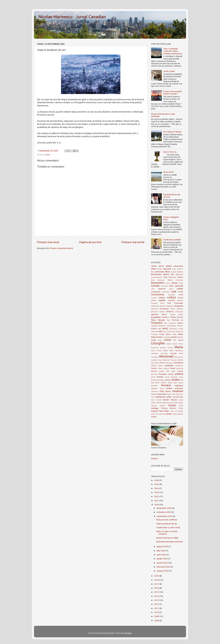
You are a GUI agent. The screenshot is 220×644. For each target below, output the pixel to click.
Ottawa (154, 366)
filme (153, 320)
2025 (157, 484)
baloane (180, 272)
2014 (157, 596)
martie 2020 (162, 563)
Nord (162, 363)
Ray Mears (155, 383)
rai (182, 380)
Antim (154, 269)
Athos (167, 272)
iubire (181, 334)
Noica (157, 363)
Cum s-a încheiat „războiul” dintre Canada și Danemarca (173, 51)
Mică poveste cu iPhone (167, 520)
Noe (153, 363)
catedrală (179, 286)
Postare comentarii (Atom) (61, 248)
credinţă (171, 297)
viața (160, 414)
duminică (155, 309)
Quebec (176, 380)
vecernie (154, 414)
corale (180, 292)
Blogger (128, 633)
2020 (157, 504)
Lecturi (168, 340)
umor (172, 411)
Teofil (181, 406)
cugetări (162, 300)
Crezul (180, 298)
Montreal (166, 356)
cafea (181, 283)
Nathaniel (166, 360)
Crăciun (162, 298)
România (166, 385)
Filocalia (161, 320)
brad (153, 280)
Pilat (168, 371)
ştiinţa (159, 403)
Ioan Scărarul (168, 331)
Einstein (180, 309)
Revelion (154, 386)
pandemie (169, 365)
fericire (180, 317)
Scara (162, 388)
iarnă (47, 155)
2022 (157, 496)
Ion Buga (177, 331)
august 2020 (162, 546)
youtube (180, 414)
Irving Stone (165, 334)
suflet (169, 397)
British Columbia (175, 280)
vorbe (174, 414)
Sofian (169, 394)
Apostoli (167, 269)
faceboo (165, 317)
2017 (157, 584)
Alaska (169, 266)
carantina (164, 286)
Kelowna (180, 337)
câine (171, 289)
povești (171, 374)
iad (160, 329)
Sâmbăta (154, 388)
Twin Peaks (164, 411)
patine (166, 368)
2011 (157, 608)
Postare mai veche (133, 242)
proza (181, 377)
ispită (174, 334)
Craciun (154, 298)
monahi (173, 353)
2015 (157, 592)
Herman (180, 326)
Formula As (178, 320)
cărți (153, 289)
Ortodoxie (178, 363)
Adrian (161, 266)
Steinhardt (160, 397)
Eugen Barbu (177, 314)
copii (174, 291)
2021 (157, 500)
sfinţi (162, 391)
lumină (175, 344)
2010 (157, 612)
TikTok (181, 408)
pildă (173, 371)
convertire (166, 292)
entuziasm (179, 312)
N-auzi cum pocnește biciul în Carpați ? (172, 93)
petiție (162, 371)
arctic (174, 269)
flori (168, 320)
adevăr (154, 266)
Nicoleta (180, 360)
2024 (157, 488)
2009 (157, 616)
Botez (180, 277)
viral (164, 414)
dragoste (179, 306)
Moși (176, 357)
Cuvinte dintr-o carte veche (168, 527)
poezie (180, 371)
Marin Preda (156, 351)
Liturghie (158, 343)
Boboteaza (172, 277)
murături (154, 360)
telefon (162, 406)
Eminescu (170, 312)
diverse (162, 306)
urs (176, 411)
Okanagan (169, 363)
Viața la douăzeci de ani (167, 524)
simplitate (178, 391)
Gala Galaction (170, 323)
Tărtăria (154, 406)
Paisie (161, 366)
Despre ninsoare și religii (167, 538)
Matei (172, 351)
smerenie (162, 394)
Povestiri (162, 374)
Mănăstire (179, 351)
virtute (169, 414)
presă (167, 377)
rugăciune (179, 385)
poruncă (154, 374)
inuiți (160, 331)
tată (172, 403)
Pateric (154, 368)
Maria (179, 347)
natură (173, 360)
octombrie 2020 (164, 512)
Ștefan (154, 403)
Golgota (154, 326)
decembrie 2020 (164, 508)
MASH (165, 351)
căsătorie (162, 289)
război (170, 383)
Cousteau (172, 295)
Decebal (154, 303)
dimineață (155, 306)
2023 (157, 492)
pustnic (168, 380)
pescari (154, 371)
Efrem (173, 309)
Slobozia (154, 394)
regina (181, 383)
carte (171, 286)
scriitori (169, 388)
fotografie (157, 323)
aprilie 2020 (162, 559)
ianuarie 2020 (163, 571)
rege (175, 383)
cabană (174, 283)
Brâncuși (161, 280)
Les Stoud (178, 340)
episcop (155, 314)
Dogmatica (170, 306)
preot (153, 377)
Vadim (181, 411)
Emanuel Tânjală (158, 312)
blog (165, 277)
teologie (155, 408)
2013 (157, 600)
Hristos (154, 329)
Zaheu (154, 417)
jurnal (174, 337)
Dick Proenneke (175, 303)
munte (181, 357)
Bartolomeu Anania (160, 274)
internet (154, 331)
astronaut (160, 272)
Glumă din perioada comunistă (169, 542)
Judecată (167, 337)
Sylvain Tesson (170, 400)
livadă (168, 344)
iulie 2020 (161, 551)
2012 (157, 604)
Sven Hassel (156, 400)
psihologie (160, 380)
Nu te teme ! (169, 172)
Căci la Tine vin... (170, 152)
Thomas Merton (168, 408)
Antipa (160, 269)
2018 (157, 580)
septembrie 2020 (165, 516)
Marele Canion (166, 348)
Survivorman (178, 397)
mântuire (155, 353)
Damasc (180, 300)
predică (179, 374)
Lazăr (160, 340)
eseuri (164, 314)
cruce (153, 300)
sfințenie (155, 391)
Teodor (172, 405)
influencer (173, 329)
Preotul (160, 377)
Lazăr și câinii (169, 71)
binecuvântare (157, 277)
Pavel (173, 368)
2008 (157, 620)
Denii (162, 303)
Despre (154, 458)
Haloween (162, 326)
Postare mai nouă (48, 242)
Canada (155, 286)
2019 (157, 576)
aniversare (178, 266)
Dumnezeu (164, 309)
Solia (174, 394)
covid (181, 295)
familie (173, 317)
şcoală (181, 400)
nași (160, 360)
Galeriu (180, 323)
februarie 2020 (164, 567)
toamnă (154, 411)
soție (178, 394)
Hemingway (171, 326)
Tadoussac (166, 403)
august (174, 272)
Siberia (168, 391)
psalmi (153, 380)
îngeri (154, 337)
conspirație (156, 292)
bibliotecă (179, 274)
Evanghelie (156, 317)
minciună (164, 353)
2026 (157, 480)
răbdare (164, 383)
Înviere (160, 337)
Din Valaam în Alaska (172, 132)
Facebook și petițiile (172, 240)
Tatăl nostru (178, 403)
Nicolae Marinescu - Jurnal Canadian (72, 17)
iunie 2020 (162, 555)
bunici (168, 283)
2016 (157, 588)
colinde (180, 289)
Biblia (172, 274)
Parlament (179, 366)
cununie (171, 300)
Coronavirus (158, 294)
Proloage (174, 377)
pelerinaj (180, 368)
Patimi (161, 368)
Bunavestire (158, 283)
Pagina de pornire (90, 242)
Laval (153, 340)
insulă (181, 329)
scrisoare (179, 388)
